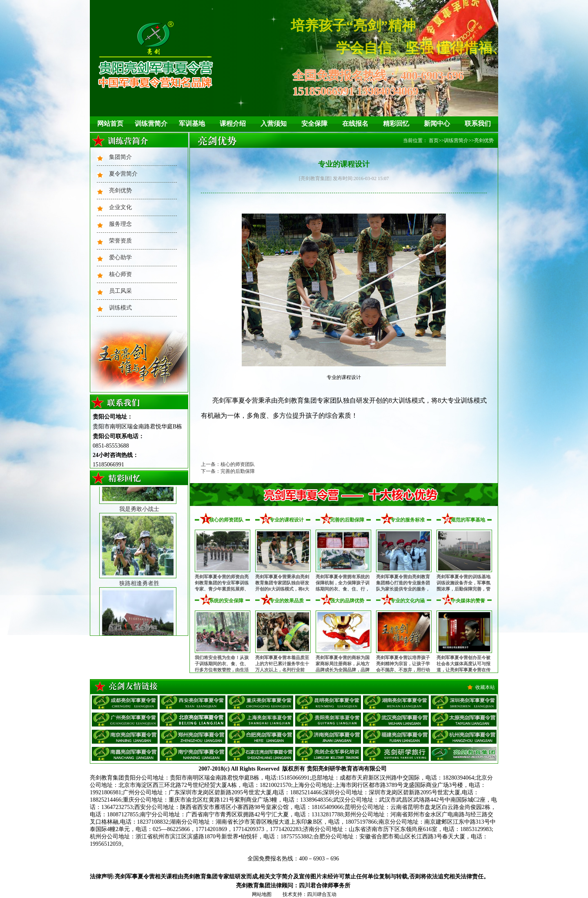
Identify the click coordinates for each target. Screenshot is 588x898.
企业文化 (120, 207)
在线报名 (355, 124)
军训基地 (192, 124)
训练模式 (120, 308)
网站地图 (262, 894)
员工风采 (120, 291)
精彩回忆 (396, 124)
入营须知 (274, 124)
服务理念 (120, 224)
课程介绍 (233, 124)
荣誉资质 (120, 241)
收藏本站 (485, 687)
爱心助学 (120, 257)
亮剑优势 (120, 191)
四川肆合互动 (322, 894)
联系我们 (478, 124)
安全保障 (314, 124)
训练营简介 (151, 124)
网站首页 (110, 124)
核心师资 (120, 274)
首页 (434, 140)
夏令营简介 (123, 174)
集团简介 (120, 157)
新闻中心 (437, 124)
